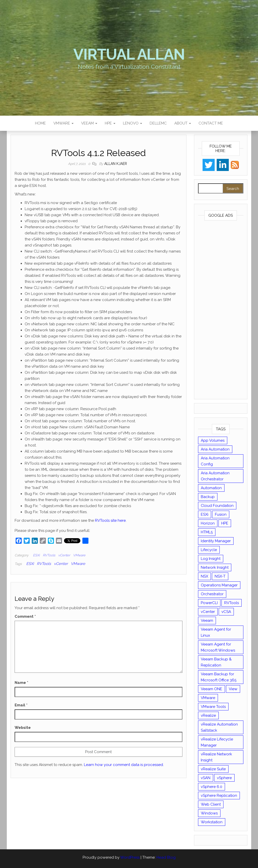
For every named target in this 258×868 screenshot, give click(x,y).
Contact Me (211, 123)
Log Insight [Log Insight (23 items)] (211, 559)
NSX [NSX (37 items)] (204, 576)
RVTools (49, 555)
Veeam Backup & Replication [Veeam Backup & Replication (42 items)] (216, 662)
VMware (63, 123)
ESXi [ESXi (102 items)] (205, 514)
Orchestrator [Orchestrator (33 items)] (212, 594)
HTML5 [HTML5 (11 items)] (207, 532)
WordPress (130, 857)
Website (23, 728)
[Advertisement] (221, 311)
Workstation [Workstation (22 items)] (212, 822)
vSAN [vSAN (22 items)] (206, 778)
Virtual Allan (129, 54)
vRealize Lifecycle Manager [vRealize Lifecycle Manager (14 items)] (217, 742)
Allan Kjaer (116, 164)
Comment (25, 616)
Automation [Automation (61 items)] (211, 488)
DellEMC (158, 123)
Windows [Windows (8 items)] (209, 813)
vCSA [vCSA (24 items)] (226, 612)
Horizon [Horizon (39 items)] (208, 523)
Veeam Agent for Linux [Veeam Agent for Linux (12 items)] (216, 632)
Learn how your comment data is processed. (124, 765)
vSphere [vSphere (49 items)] (224, 778)
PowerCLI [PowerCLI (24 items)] (209, 603)
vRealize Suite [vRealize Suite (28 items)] (213, 769)
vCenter (64, 555)
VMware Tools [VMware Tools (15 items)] (213, 707)
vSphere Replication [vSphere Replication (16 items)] (219, 796)
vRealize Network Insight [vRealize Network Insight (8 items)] (216, 757)
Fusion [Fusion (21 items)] (221, 514)
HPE (110, 123)
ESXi (36, 555)
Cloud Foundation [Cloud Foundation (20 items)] (217, 506)
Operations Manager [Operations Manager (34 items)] (219, 585)
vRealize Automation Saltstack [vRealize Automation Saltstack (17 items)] (219, 727)
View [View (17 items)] (233, 689)
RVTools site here (110, 520)
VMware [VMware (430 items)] (208, 698)
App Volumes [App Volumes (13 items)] (213, 440)
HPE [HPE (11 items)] (225, 523)
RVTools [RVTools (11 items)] (232, 603)
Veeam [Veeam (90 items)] (207, 621)
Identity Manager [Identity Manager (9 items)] (216, 541)
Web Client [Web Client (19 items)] (211, 804)
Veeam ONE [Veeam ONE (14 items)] (212, 689)
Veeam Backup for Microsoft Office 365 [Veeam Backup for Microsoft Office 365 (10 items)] (219, 677)
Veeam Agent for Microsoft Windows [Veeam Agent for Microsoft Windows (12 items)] (218, 647)
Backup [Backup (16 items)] (208, 497)
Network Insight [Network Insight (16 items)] (215, 567)
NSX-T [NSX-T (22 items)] (220, 576)
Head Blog (166, 857)
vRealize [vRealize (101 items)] (208, 715)
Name (21, 683)
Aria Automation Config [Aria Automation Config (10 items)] (215, 461)
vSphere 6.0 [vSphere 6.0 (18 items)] (212, 787)
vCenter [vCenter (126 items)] (208, 612)
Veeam (89, 123)
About (183, 123)
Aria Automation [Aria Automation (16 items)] (215, 449)
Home (40, 123)
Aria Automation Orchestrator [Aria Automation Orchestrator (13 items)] (215, 476)
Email (21, 705)
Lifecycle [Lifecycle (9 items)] (209, 550)
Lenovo (133, 123)
